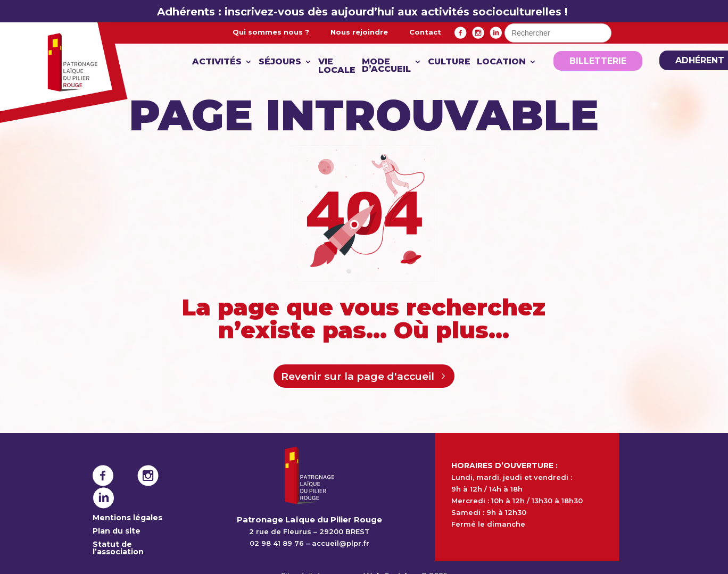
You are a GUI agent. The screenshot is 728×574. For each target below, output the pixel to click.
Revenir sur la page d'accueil (357, 377)
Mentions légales (127, 519)
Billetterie (598, 61)
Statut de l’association (118, 549)
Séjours (280, 62)
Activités (217, 62)
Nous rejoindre (359, 32)
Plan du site (117, 532)
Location (501, 62)
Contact (425, 32)
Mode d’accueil (386, 66)
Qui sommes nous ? (271, 32)
